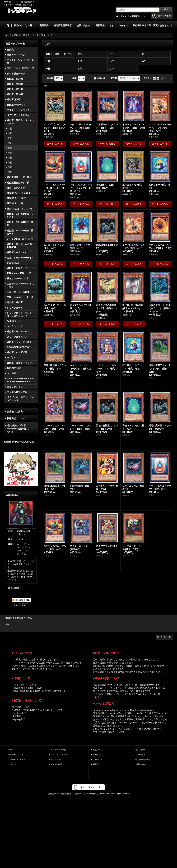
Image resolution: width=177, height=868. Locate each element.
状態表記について (16, 418)
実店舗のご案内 (15, 412)
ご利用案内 (140, 754)
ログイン (122, 16)
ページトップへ (166, 637)
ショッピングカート (17, 759)
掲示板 (96, 764)
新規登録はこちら (140, 16)
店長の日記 (14, 588)
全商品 (10, 50)
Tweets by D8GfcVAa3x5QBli (19, 442)
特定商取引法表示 (143, 759)
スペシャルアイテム (59, 754)
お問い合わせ (141, 764)
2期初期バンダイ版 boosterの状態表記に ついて (21, 429)
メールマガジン (100, 759)
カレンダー (140, 750)
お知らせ (97, 754)
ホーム (11, 750)
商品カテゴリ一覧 (58, 750)
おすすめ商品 (56, 764)
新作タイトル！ (57, 759)
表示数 (50, 78)
